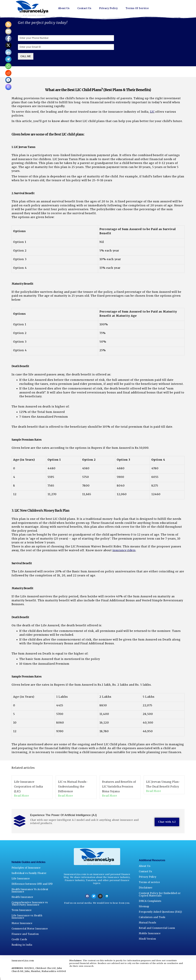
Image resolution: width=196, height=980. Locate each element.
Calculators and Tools (152, 917)
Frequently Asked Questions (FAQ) (160, 912)
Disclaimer (146, 888)
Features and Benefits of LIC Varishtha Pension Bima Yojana (119, 787)
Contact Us (84, 8)
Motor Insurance (22, 923)
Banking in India (22, 945)
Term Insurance (22, 910)
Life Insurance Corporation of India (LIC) (28, 787)
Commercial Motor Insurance (30, 929)
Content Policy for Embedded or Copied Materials (160, 894)
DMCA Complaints (150, 901)
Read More (22, 796)
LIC (152, 112)
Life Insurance (21, 879)
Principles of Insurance (26, 868)
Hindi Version (147, 939)
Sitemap (144, 906)
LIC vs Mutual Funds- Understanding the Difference (73, 787)
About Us (64, 8)
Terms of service (149, 882)
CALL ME (26, 56)
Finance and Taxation (25, 934)
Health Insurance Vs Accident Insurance (30, 890)
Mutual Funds (148, 923)
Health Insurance (22, 897)
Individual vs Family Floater (29, 873)
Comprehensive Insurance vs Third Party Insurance (30, 904)
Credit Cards (19, 939)
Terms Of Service (137, 8)
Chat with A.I (167, 822)
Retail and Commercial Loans (157, 928)
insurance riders (124, 550)
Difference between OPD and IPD (32, 884)
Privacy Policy (109, 8)
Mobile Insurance (150, 933)
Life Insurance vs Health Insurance (27, 917)
